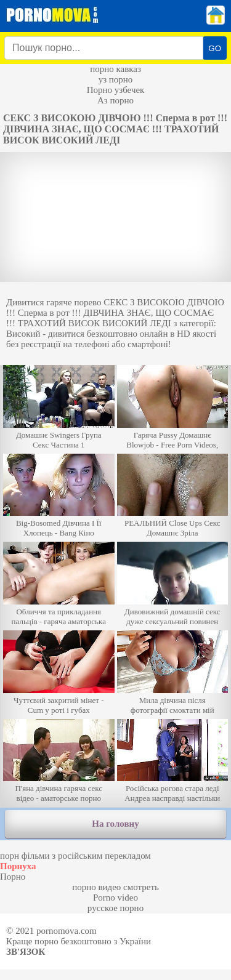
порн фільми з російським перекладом (75, 856)
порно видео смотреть (115, 887)
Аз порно (115, 100)
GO (215, 48)
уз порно (116, 79)
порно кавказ (115, 69)
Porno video (115, 898)
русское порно (115, 908)
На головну (115, 824)
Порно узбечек (116, 90)
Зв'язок (26, 952)
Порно (13, 877)
